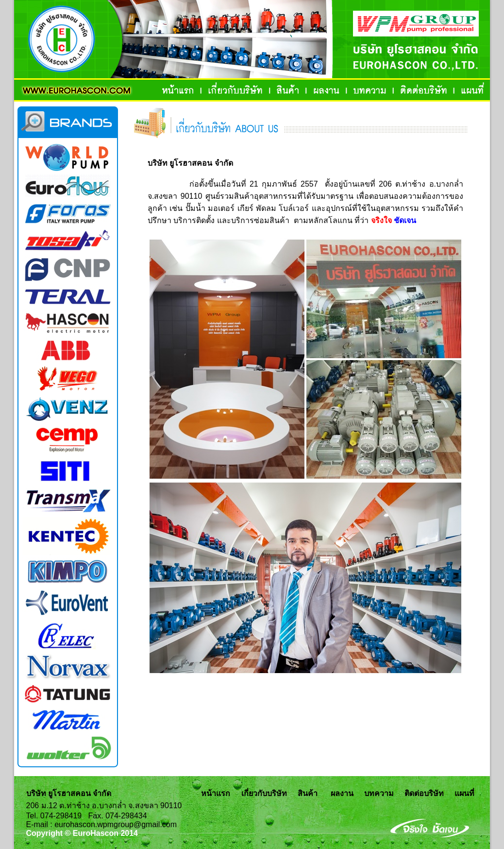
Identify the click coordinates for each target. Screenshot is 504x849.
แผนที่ (464, 793)
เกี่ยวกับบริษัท (264, 793)
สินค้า (308, 793)
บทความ (379, 793)
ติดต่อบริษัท (424, 793)
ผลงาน (342, 793)
